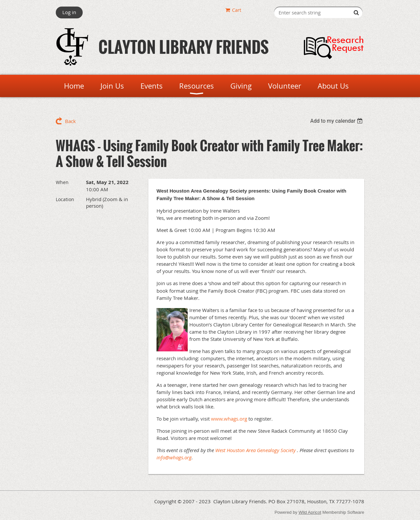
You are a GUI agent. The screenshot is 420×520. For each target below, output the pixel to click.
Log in (69, 12)
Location (65, 199)
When (62, 182)
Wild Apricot (310, 512)
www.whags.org (229, 419)
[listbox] (337, 121)
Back (70, 121)
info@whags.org (174, 457)
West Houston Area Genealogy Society (255, 450)
